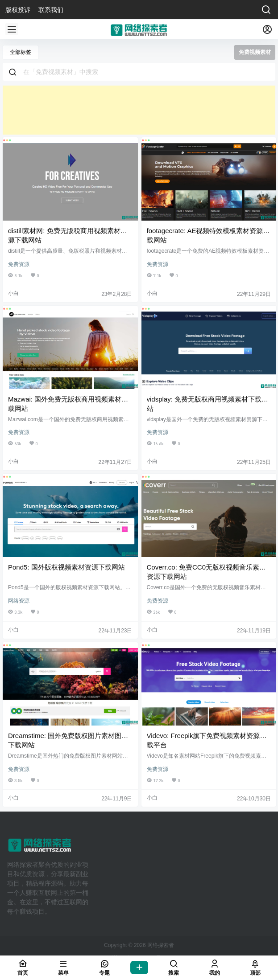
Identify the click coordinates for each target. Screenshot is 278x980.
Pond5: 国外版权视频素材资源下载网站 (66, 567)
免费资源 (19, 264)
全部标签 (21, 52)
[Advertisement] (139, 110)
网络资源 (19, 601)
